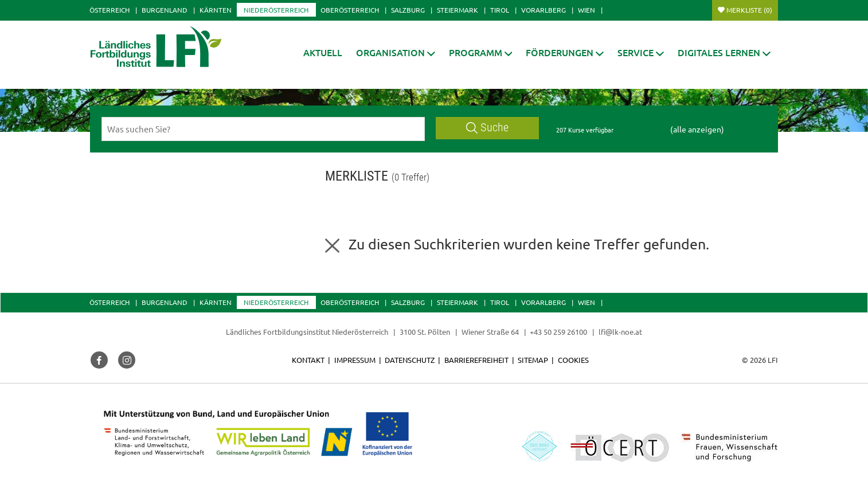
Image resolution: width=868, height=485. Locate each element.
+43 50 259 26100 (558, 332)
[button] (396, 52)
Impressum (355, 360)
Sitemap (533, 360)
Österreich (110, 10)
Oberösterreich (350, 10)
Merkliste (749, 10)
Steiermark (458, 10)
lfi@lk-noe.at (620, 332)
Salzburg (408, 10)
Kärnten (216, 10)
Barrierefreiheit (476, 360)
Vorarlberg (544, 10)
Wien (587, 10)
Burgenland (165, 10)
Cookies (573, 360)
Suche (487, 128)
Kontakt (308, 360)
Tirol (500, 10)
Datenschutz (410, 360)
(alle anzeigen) (697, 129)
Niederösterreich (276, 10)
